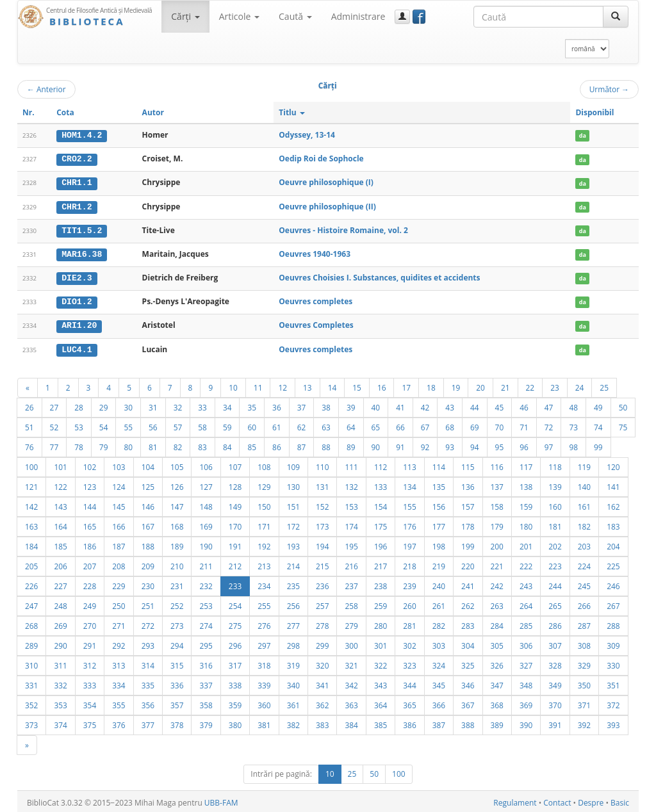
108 (264, 464)
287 (584, 623)
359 (235, 702)
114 (439, 464)
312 (90, 663)
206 (60, 564)
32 (178, 405)
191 (235, 544)
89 (351, 444)
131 (322, 484)
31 (153, 405)
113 (409, 464)
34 (227, 405)
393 (613, 722)
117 (526, 464)
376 (119, 722)
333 (90, 683)
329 (584, 663)
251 (148, 603)
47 (549, 405)
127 (206, 484)
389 (497, 722)
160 (555, 504)
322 (381, 663)
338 (235, 683)
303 (439, 643)
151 (293, 504)
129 (264, 484)
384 (351, 722)
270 (90, 623)
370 (555, 702)
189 (177, 544)
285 (526, 623)
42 (425, 405)
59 (227, 425)
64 (351, 425)
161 (584, 504)
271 (119, 623)
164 (60, 524)
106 (206, 464)
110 (322, 464)
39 (351, 405)
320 (322, 663)
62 (302, 425)
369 (526, 702)
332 (60, 683)
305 (497, 643)
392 (584, 722)
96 (524, 444)
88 (326, 444)
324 (439, 663)
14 (332, 385)
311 (60, 663)
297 (264, 643)
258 (351, 603)
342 (351, 683)
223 (555, 564)
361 (293, 702)
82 (178, 444)
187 (119, 544)
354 (90, 702)
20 (480, 385)
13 (307, 385)
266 (584, 603)
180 (526, 524)
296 (235, 643)
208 (119, 564)
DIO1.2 (77, 300)
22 (530, 385)
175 (381, 524)
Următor (609, 89)
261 (439, 603)
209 (148, 564)
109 (293, 464)
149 (235, 504)
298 (293, 643)
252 (177, 603)
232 (206, 583)
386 (409, 722)
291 (90, 643)
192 (264, 544)
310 (31, 663)
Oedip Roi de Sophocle (321, 158)
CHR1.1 (77, 183)
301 (381, 643)
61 (277, 425)
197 (409, 544)
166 (119, 524)
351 (613, 683)
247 (31, 603)
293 (148, 643)
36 (277, 405)
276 (264, 623)
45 (500, 405)
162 (613, 504)
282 (439, 623)
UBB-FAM (221, 800)
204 (613, 544)
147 (177, 504)
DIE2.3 (77, 277)
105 (177, 464)
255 (264, 603)
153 (351, 504)
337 (206, 683)
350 (584, 683)
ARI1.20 (79, 323)
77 (54, 444)
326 (497, 663)
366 (439, 702)
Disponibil (594, 112)
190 (206, 544)
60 (252, 425)
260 (409, 603)
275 (235, 623)
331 (31, 683)
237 (351, 583)
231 (177, 583)
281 (409, 623)
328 (555, 663)
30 (128, 405)
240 (439, 583)
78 (79, 444)
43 (450, 405)
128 (235, 484)
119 (584, 464)
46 (524, 405)
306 (526, 643)
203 (584, 544)
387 (439, 722)
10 (233, 385)
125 (148, 484)
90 (376, 444)
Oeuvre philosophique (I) (326, 182)
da (583, 135)
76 (29, 444)
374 (60, 722)
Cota (65, 112)
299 (322, 643)
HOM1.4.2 (82, 135)
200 (497, 544)
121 (31, 484)
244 (555, 583)
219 (439, 564)
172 (293, 524)
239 (409, 583)
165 (90, 524)
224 (584, 564)
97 (549, 444)
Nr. (29, 112)
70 (500, 425)
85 (252, 444)
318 (264, 663)
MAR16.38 (82, 253)
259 (381, 603)
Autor (153, 112)
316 (206, 663)
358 (206, 702)
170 (235, 524)
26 (29, 405)
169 (206, 524)
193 (293, 544)
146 (148, 504)
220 (468, 564)
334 (119, 683)
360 (264, 702)
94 (475, 444)
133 (381, 484)
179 (497, 524)
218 (409, 564)
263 (497, 603)
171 (264, 524)
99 (598, 444)
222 (526, 564)
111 (351, 464)
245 (584, 583)
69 (475, 425)
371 (584, 702)
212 (235, 564)
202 (555, 544)
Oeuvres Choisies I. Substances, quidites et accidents (379, 276)
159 (526, 504)
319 (293, 663)
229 (119, 583)
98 (573, 444)
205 (31, 564)
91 (400, 444)
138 (526, 484)
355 (119, 702)
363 (351, 702)
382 (293, 722)
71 (524, 425)
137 (497, 484)
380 (235, 722)
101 (60, 464)
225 (613, 564)
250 (119, 603)
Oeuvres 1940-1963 (315, 253)
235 (293, 583)
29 (104, 405)
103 (119, 464)
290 (60, 643)
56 (153, 425)
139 (555, 484)
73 (573, 425)
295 (206, 643)
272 (148, 623)
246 (613, 583)
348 (526, 683)
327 (526, 663)
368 (497, 702)
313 (119, 663)
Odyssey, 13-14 (307, 135)
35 (252, 405)
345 (439, 683)
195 (351, 544)
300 (351, 643)
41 (400, 405)
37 (302, 405)
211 (206, 564)
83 (202, 444)
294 (177, 643)
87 (302, 444)
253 (206, 603)
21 (505, 385)
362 (322, 702)
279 (351, 623)
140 (584, 484)
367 (468, 702)
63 (326, 425)
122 (60, 484)
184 (31, 544)
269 (60, 623)
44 (475, 405)
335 (148, 683)
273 (177, 623)
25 (604, 385)
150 (264, 504)
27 (54, 405)
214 (293, 564)
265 (555, 603)
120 (613, 464)
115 (468, 464)
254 (235, 603)
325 (468, 663)
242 (497, 583)
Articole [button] (239, 16)
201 (526, 544)
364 (381, 702)
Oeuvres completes (316, 300)
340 (293, 683)
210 (177, 564)
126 (177, 484)
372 (613, 702)
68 (450, 425)
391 (555, 722)
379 (206, 722)
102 (90, 464)
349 (555, 683)
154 (381, 504)
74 (598, 425)
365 (409, 702)
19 (456, 385)
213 (264, 564)
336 (177, 683)
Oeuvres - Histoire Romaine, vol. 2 (343, 229)
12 (283, 385)
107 (235, 464)
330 (613, 663)
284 (497, 623)
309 (613, 643)
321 (351, 663)
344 (409, 683)
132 (351, 484)
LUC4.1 (77, 347)
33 (202, 405)
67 (425, 425)
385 (381, 722)
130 (293, 484)
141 (613, 484)
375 (90, 722)
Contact (557, 800)
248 (60, 603)
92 (425, 444)
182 (584, 524)
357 (177, 702)
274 (206, 623)
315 (177, 663)
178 (468, 524)
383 (322, 722)
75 (623, 425)
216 (351, 564)
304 (468, 643)
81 (153, 444)
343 (381, 683)
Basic (620, 800)
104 (148, 464)
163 (31, 524)
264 (526, 603)
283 (468, 623)
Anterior (46, 89)
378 (177, 722)
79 (104, 444)
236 (322, 583)
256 (293, 603)
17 (406, 385)
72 (549, 425)
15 (357, 385)
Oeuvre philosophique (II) (327, 205)
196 (381, 544)
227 (60, 583)
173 (322, 524)
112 (381, 464)
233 (235, 583)
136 (468, 484)
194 (322, 544)
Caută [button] (295, 16)
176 (409, 524)
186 (90, 544)
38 (326, 405)
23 (555, 385)
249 (90, 603)
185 (60, 544)
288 (613, 623)
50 (623, 405)
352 (31, 702)
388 (468, 722)
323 (409, 663)
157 (468, 504)
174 (351, 524)
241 (468, 583)
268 (31, 623)
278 (322, 623)
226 (31, 583)
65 (376, 425)
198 (439, 544)
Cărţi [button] (185, 16)
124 (119, 484)
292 (119, 643)
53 (79, 425)
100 (31, 464)
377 (148, 722)
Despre (591, 800)
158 (497, 504)
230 (148, 583)
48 (573, 405)
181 (555, 524)
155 (409, 504)
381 (264, 722)
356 (148, 702)
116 (497, 464)
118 (555, 464)
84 (227, 444)
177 (439, 524)
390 (526, 722)
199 (468, 544)
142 (31, 504)
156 (439, 504)
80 (128, 444)
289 (31, 643)
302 (409, 643)
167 (148, 524)
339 (264, 683)
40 (376, 405)
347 (497, 683)
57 (178, 425)
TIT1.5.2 (82, 229)
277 (293, 623)
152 (322, 504)
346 (468, 683)
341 (322, 683)
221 (497, 564)
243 (526, 583)
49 (598, 405)
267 (613, 603)
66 (400, 425)
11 (258, 385)
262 (468, 603)
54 (104, 425)
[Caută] (616, 17)
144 (90, 504)
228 (90, 583)
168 (177, 524)
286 (555, 623)
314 (148, 663)
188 (148, 544)
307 (555, 643)
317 (235, 663)
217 (381, 564)
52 (54, 425)
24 (580, 385)
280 (381, 623)
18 (431, 385)
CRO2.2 (77, 159)
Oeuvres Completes (316, 323)
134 (409, 484)
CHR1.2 (77, 206)
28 (79, 405)
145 (119, 504)
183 (613, 524)
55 (128, 425)
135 (439, 484)
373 (31, 722)
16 (382, 385)
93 (450, 444)
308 (584, 643)
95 (500, 444)
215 (322, 564)
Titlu (292, 112)
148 (206, 504)
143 (60, 504)
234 (264, 583)
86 (277, 444)
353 (60, 702)
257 (322, 603)
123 (90, 484)
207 (90, 564)
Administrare (358, 16)
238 (381, 583)
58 (202, 425)
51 (29, 425)
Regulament (515, 800)
